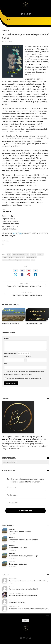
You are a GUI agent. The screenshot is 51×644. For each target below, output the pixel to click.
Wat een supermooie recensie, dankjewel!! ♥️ (23, 596)
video (33, 260)
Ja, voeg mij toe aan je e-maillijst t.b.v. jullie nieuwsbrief (23, 378)
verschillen (27, 260)
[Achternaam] (25, 495)
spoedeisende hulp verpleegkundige (12, 260)
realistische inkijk (20, 257)
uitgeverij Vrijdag (17, 233)
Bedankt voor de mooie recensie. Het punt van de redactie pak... (29, 609)
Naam (7, 356)
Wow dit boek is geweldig (17, 602)
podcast (5, 257)
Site (5, 364)
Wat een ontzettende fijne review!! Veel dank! (23, 589)
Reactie (7, 338)
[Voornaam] (25, 487)
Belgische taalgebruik (18, 254)
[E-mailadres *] (25, 503)
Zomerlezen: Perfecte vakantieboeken (23, 540)
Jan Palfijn (40, 254)
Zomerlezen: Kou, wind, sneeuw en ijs (23, 556)
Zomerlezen (12, 529)
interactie (33, 254)
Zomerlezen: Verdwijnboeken (20, 531)
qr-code (11, 257)
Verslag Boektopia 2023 (34, 324)
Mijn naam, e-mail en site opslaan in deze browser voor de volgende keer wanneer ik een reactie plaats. (24, 373)
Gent (27, 254)
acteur (9, 254)
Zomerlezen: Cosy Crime (18, 548)
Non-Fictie (5, 31)
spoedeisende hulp (31, 257)
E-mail (29, 356)
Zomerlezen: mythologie (10, 324)
